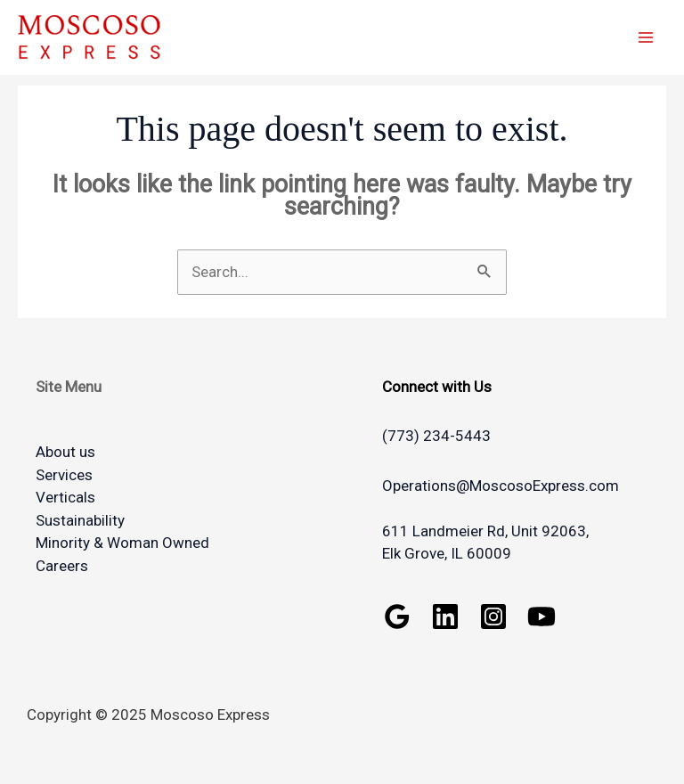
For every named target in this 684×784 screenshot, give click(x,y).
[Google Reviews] (397, 617)
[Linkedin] (445, 617)
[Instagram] (493, 617)
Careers (62, 566)
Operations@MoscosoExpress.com (501, 486)
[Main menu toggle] (647, 37)
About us (65, 452)
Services (64, 475)
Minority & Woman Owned (122, 543)
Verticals (65, 497)
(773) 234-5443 (436, 436)
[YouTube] (541, 617)
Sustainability (80, 520)
